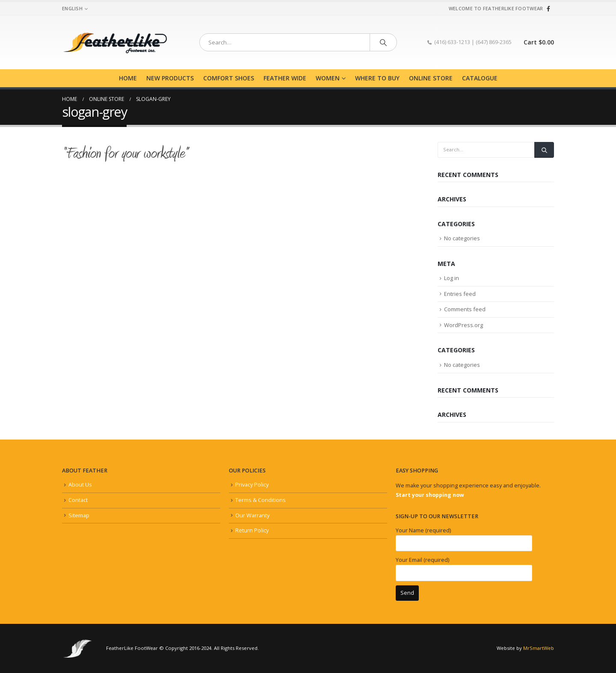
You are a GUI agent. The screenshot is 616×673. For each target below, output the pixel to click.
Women (328, 78)
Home (128, 78)
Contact (78, 500)
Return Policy (252, 530)
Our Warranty (252, 515)
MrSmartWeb (539, 648)
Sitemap (79, 515)
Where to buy (377, 78)
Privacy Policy (252, 485)
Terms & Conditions (261, 500)
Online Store (431, 78)
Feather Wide (285, 78)
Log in (452, 278)
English (72, 8)
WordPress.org (463, 325)
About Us (80, 485)
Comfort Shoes (229, 78)
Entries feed (460, 294)
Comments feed (465, 309)
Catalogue (480, 78)
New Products (170, 78)
